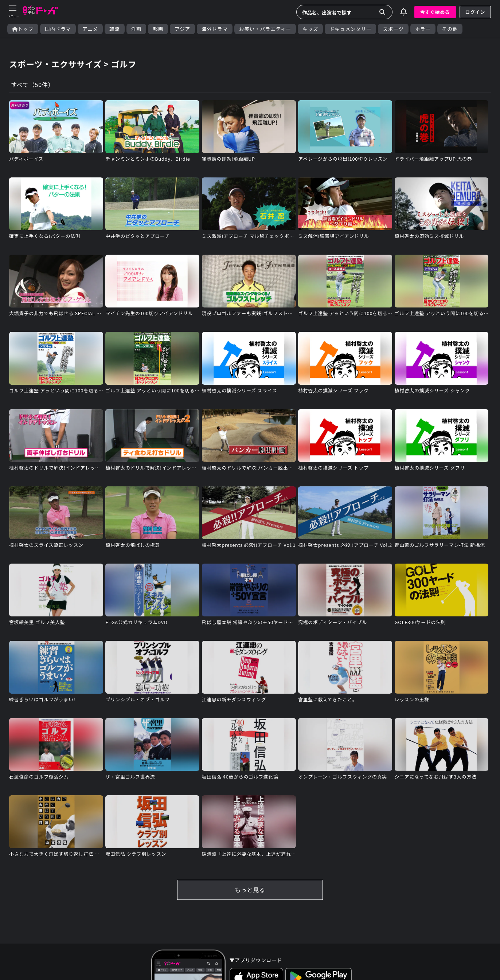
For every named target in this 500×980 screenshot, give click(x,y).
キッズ (310, 29)
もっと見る (250, 890)
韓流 (115, 29)
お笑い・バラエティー (265, 29)
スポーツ (393, 29)
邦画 (158, 29)
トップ (23, 29)
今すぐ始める (435, 12)
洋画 (136, 29)
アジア (182, 29)
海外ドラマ (215, 29)
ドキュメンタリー (350, 29)
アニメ (90, 29)
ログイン (475, 12)
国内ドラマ (58, 29)
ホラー (423, 29)
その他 (450, 29)
